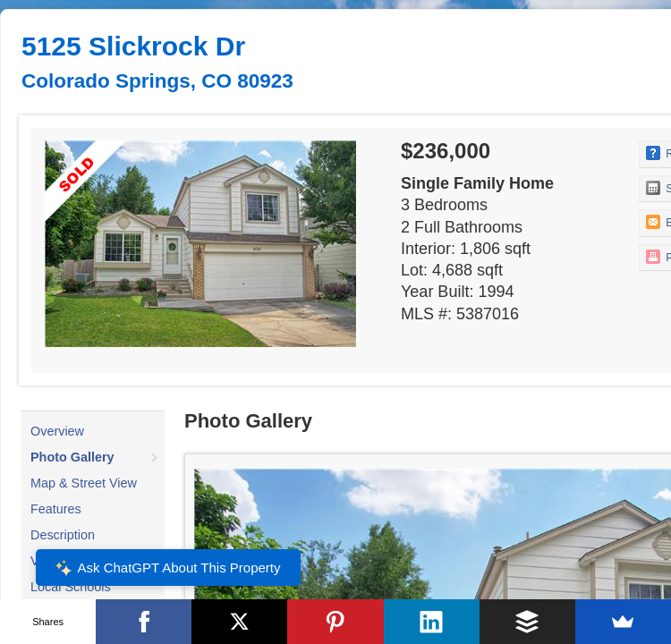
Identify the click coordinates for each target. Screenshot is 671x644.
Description (63, 535)
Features (56, 509)
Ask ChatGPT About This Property (167, 568)
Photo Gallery (72, 457)
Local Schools (71, 587)
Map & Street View (84, 483)
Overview (57, 431)
